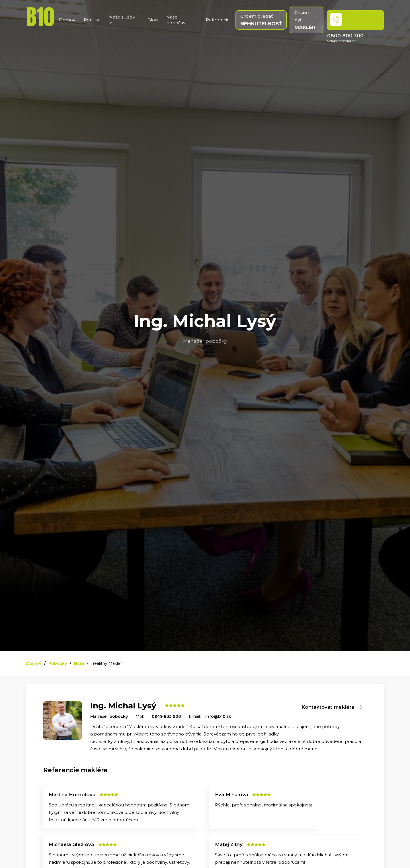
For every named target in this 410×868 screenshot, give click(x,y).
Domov (67, 20)
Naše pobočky (176, 20)
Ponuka (92, 20)
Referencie (218, 20)
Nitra (79, 663)
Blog (153, 20)
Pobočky (58, 663)
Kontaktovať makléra (332, 707)
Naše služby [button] (122, 19)
